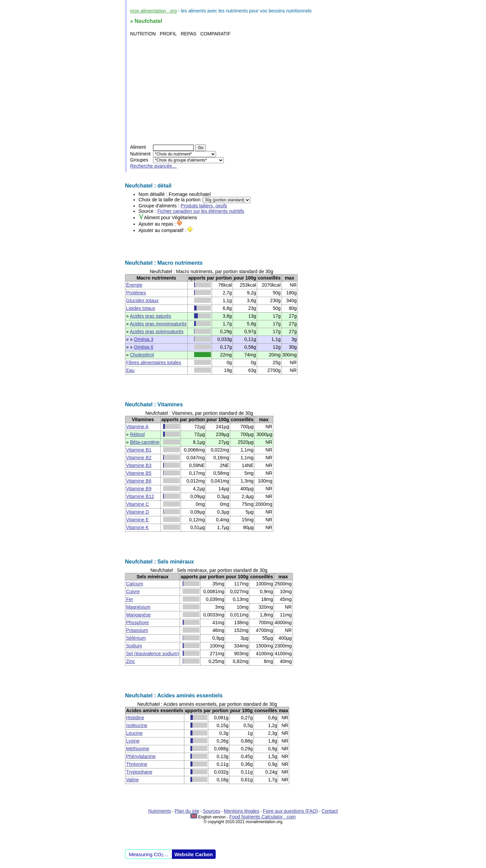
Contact (330, 811)
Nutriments (160, 811)
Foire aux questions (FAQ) (290, 811)
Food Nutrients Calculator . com (262, 817)
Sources (211, 811)
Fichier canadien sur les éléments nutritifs (201, 211)
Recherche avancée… (154, 166)
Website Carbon (194, 854)
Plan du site (187, 811)
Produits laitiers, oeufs (204, 206)
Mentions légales (241, 811)
